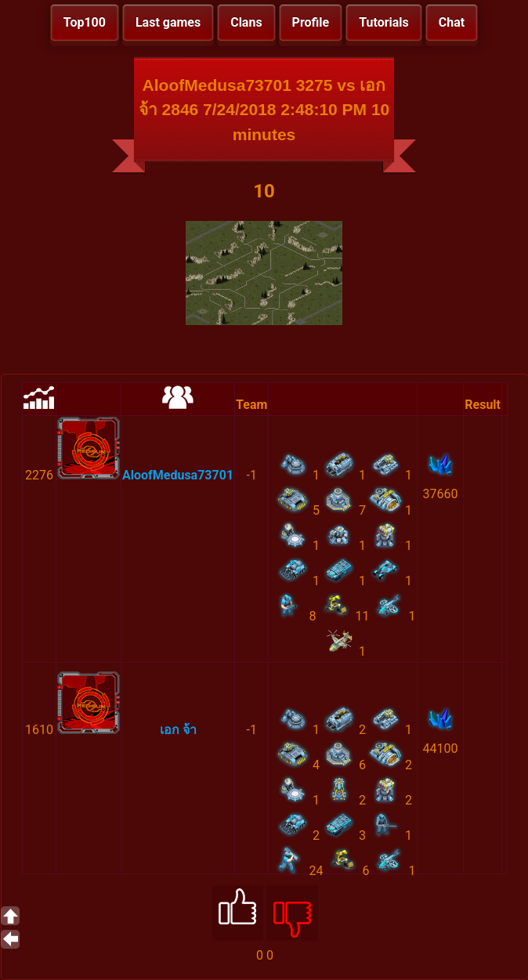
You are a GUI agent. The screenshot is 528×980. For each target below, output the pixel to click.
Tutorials (384, 22)
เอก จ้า (178, 730)
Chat (452, 22)
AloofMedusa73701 (178, 475)
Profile (311, 22)
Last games (168, 22)
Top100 (85, 22)
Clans (246, 22)
